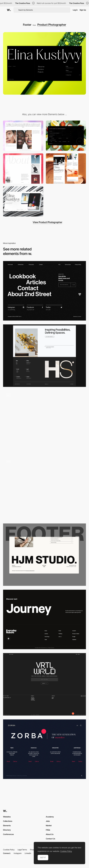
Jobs (48, 821)
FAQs (48, 830)
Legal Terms (22, 850)
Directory (7, 830)
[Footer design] (44, 684)
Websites (7, 817)
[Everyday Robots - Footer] (44, 619)
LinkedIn (28, 853)
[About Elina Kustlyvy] (23, 168)
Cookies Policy (9, 850)
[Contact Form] (66, 136)
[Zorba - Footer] (44, 749)
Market (49, 825)
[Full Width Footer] (44, 555)
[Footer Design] (44, 356)
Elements (7, 825)
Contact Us (50, 839)
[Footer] (44, 422)
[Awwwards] (9, 10)
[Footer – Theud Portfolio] (44, 488)
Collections (8, 821)
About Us (50, 834)
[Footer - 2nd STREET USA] (44, 291)
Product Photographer (52, 25)
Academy (50, 817)
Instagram (18, 853)
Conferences (8, 834)
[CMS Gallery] (23, 136)
